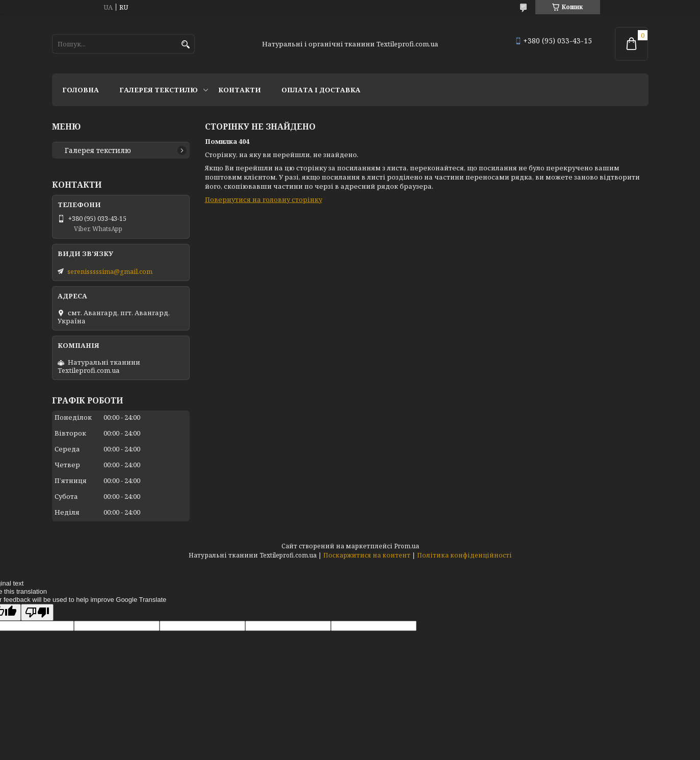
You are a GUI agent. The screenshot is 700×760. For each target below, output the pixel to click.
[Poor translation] (37, 612)
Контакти (240, 90)
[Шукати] (186, 45)
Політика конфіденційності (464, 555)
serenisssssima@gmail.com (110, 271)
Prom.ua (407, 546)
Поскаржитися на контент (367, 555)
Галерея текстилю (159, 90)
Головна (81, 90)
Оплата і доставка (321, 90)
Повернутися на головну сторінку (264, 199)
